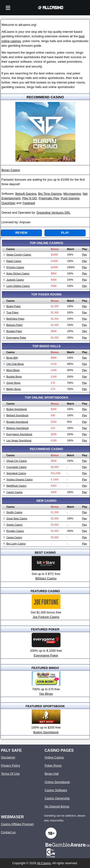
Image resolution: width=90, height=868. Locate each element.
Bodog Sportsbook (17, 409)
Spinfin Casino (14, 512)
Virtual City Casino (16, 461)
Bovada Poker (14, 331)
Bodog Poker (13, 306)
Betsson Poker (14, 325)
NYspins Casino (15, 267)
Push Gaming (70, 198)
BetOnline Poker (15, 319)
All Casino (44, 863)
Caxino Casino (14, 492)
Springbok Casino (16, 473)
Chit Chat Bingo (15, 364)
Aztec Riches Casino (18, 274)
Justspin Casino (15, 280)
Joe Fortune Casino (46, 617)
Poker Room (53, 765)
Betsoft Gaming (26, 194)
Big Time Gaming (50, 194)
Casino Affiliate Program (17, 824)
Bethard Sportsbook (17, 415)
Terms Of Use (10, 774)
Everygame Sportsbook (19, 434)
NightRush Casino (16, 486)
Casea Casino (14, 537)
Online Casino (54, 757)
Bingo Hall (52, 774)
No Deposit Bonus (57, 806)
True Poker (12, 313)
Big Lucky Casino (16, 544)
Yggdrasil (28, 203)
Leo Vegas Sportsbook (19, 441)
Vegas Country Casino (19, 255)
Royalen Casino (15, 531)
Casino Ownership (57, 798)
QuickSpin (8, 203)
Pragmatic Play (49, 198)
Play (65, 233)
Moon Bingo (13, 370)
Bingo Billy (12, 358)
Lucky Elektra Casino (18, 286)
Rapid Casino (14, 261)
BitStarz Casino (46, 578)
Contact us (8, 832)
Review (21, 233)
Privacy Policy (11, 765)
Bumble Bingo (14, 377)
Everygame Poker (16, 338)
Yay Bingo (46, 694)
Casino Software (56, 790)
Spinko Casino (14, 525)
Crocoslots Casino (16, 467)
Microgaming (72, 194)
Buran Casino (11, 170)
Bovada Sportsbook (17, 422)
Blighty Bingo (14, 389)
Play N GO (30, 198)
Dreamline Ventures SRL (53, 213)
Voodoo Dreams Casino (19, 480)
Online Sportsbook (57, 782)
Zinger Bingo (13, 383)
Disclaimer (8, 757)
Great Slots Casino (17, 519)
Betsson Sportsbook (17, 428)
